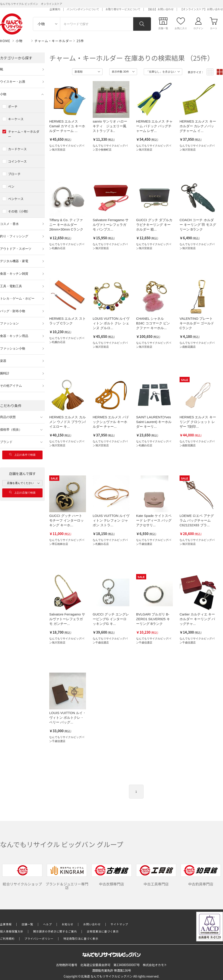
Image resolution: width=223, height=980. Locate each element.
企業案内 (55, 9)
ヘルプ (48, 924)
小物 (19, 41)
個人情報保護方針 (12, 931)
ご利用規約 (7, 938)
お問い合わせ (92, 924)
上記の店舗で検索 (22, 493)
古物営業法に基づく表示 (103, 931)
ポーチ (13, 106)
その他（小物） (19, 211)
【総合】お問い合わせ (160, 9)
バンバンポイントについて (83, 9)
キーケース (16, 119)
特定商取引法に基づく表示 (81, 938)
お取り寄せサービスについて (123, 9)
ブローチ (14, 174)
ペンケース (16, 199)
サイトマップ (119, 924)
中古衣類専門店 (111, 875)
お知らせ (68, 924)
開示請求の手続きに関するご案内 (55, 931)
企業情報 (6, 924)
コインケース (17, 161)
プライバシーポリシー (39, 938)
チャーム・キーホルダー (54, 41)
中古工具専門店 (156, 875)
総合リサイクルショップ (22, 875)
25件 (80, 41)
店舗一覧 (27, 924)
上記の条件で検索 (22, 455)
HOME (5, 41)
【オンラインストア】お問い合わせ (202, 9)
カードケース (17, 149)
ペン (11, 186)
